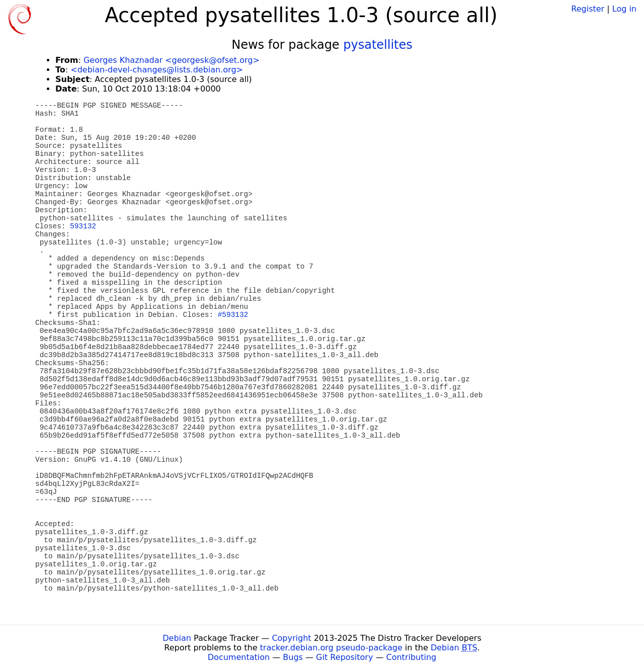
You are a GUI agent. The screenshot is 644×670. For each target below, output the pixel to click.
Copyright (291, 638)
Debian (177, 638)
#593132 (233, 315)
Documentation (239, 657)
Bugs (293, 657)
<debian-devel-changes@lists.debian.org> (157, 70)
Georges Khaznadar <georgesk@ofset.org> (172, 60)
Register (588, 9)
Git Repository (344, 657)
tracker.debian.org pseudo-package (331, 648)
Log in (624, 9)
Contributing (412, 657)
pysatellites (378, 45)
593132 (83, 226)
